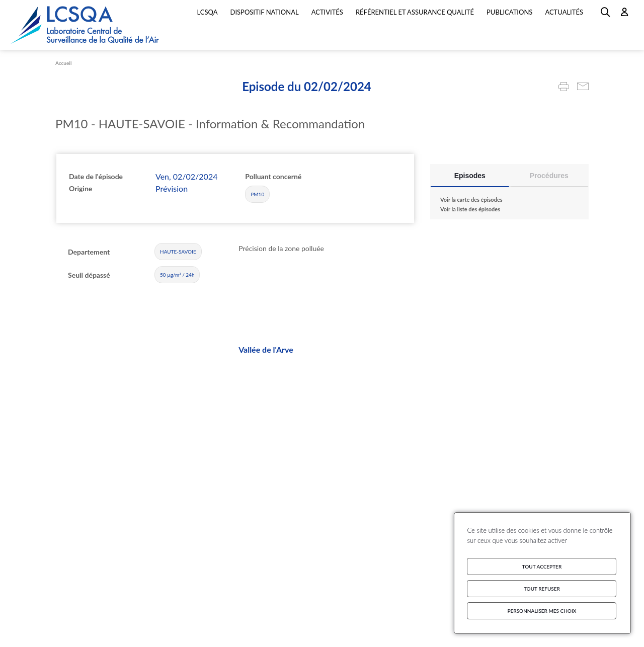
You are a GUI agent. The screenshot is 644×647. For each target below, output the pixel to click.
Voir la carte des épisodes (471, 199)
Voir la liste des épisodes (470, 209)
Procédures (549, 176)
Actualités (564, 12)
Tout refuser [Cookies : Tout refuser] (542, 589)
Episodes (470, 176)
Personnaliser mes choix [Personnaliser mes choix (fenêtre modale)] (542, 611)
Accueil (63, 63)
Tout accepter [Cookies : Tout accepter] (542, 567)
